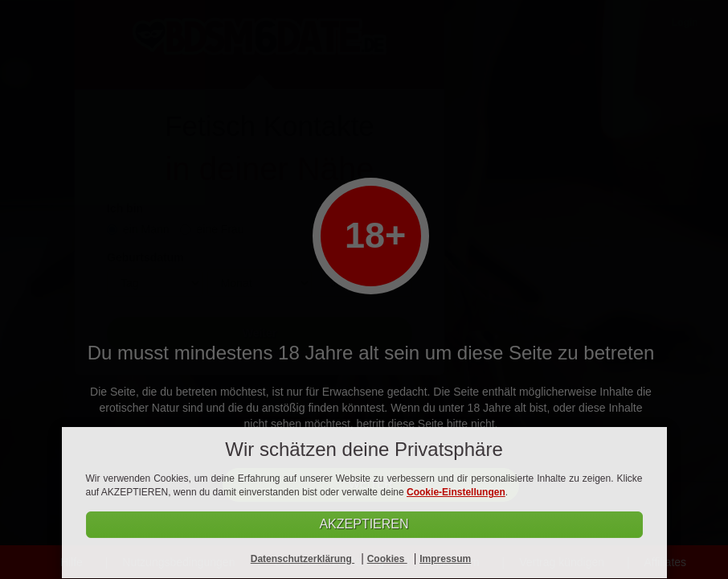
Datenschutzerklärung (303, 559)
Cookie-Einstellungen (456, 492)
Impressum (445, 559)
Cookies (387, 559)
